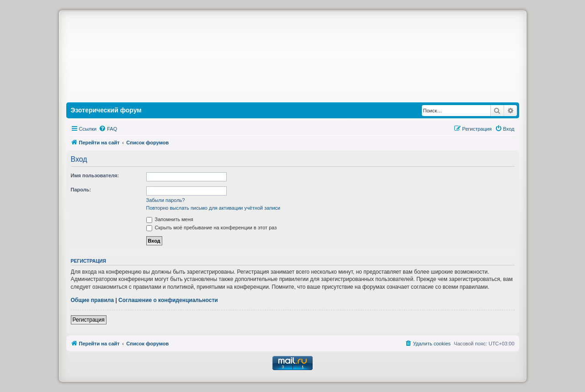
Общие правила (93, 300)
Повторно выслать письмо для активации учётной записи (213, 208)
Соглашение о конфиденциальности (168, 300)
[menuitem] (108, 129)
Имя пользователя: (95, 175)
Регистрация (89, 320)
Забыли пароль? (166, 200)
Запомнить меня (170, 219)
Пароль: (81, 190)
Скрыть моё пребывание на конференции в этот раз (212, 228)
